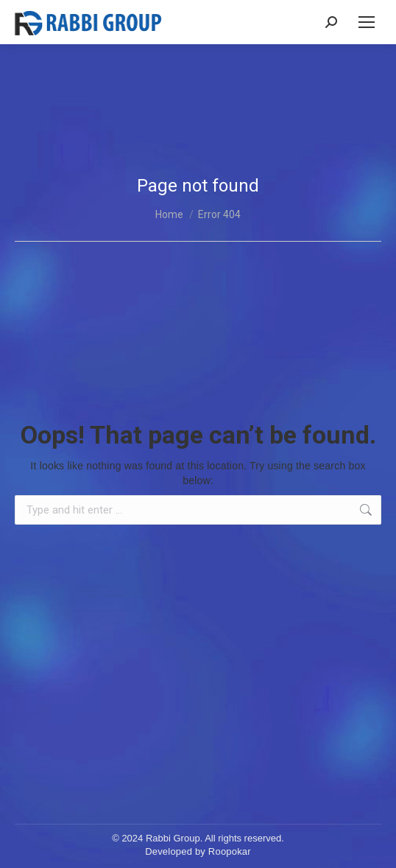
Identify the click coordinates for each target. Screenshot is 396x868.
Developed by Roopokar (198, 851)
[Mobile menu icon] (367, 22)
